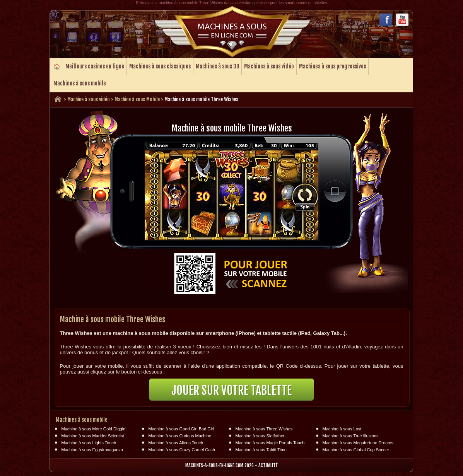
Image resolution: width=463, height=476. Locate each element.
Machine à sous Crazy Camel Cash (182, 450)
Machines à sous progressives (332, 66)
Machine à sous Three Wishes (264, 429)
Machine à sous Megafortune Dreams (358, 443)
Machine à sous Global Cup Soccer (356, 450)
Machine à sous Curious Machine (180, 436)
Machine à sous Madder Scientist (93, 436)
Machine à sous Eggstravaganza (92, 450)
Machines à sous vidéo (269, 66)
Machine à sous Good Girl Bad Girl (181, 429)
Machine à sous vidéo (89, 99)
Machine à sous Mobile (137, 99)
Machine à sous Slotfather (260, 436)
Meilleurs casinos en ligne (95, 66)
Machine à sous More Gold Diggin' (94, 429)
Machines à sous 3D (217, 66)
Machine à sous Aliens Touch (176, 443)
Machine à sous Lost (342, 429)
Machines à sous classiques (160, 66)
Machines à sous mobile (80, 83)
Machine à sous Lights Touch (89, 443)
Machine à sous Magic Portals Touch (270, 443)
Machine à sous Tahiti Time (261, 450)
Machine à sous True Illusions (351, 436)
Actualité (268, 465)
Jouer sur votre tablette (231, 390)
